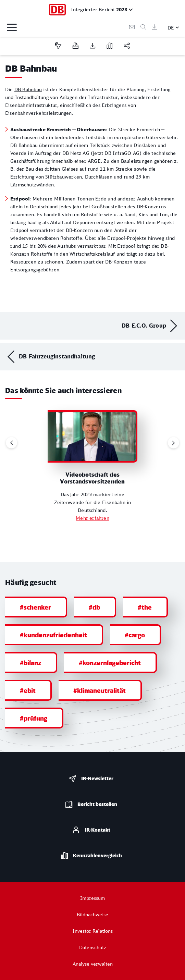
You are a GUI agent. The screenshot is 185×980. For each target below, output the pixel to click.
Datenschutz (93, 947)
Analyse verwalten (93, 964)
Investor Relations (93, 931)
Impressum (92, 898)
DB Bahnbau (28, 89)
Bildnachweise (92, 914)
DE (171, 28)
